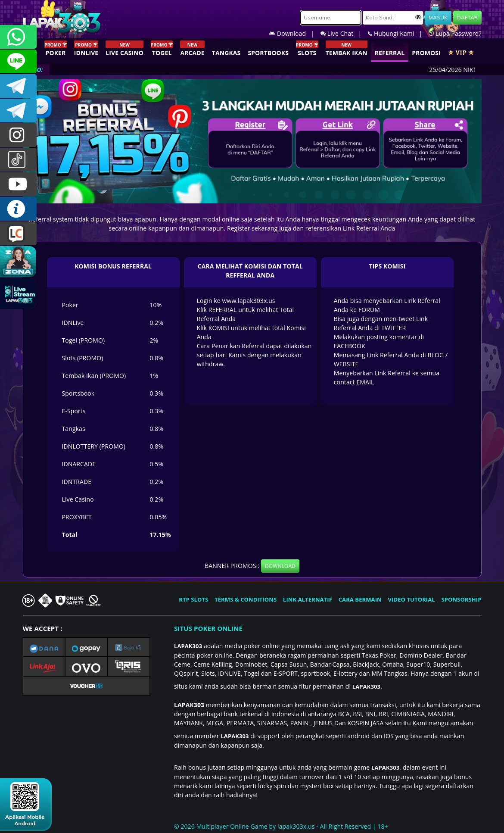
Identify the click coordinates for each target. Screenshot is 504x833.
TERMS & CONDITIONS (246, 599)
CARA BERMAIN (360, 599)
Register (239, 228)
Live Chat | (344, 33)
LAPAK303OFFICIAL (18, 86)
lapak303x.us (296, 826)
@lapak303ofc (18, 160)
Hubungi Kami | (398, 33)
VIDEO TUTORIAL (412, 599)
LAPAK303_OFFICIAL (18, 111)
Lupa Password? (455, 33)
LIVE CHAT (18, 233)
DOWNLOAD (280, 566)
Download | (295, 33)
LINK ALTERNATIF (308, 599)
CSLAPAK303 (18, 61)
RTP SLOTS (193, 599)
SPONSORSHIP (461, 599)
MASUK (438, 17)
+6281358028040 (18, 37)
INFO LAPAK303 (18, 209)
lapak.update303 (18, 135)
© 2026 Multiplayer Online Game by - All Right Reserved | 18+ (281, 826)
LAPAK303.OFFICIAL (18, 184)
